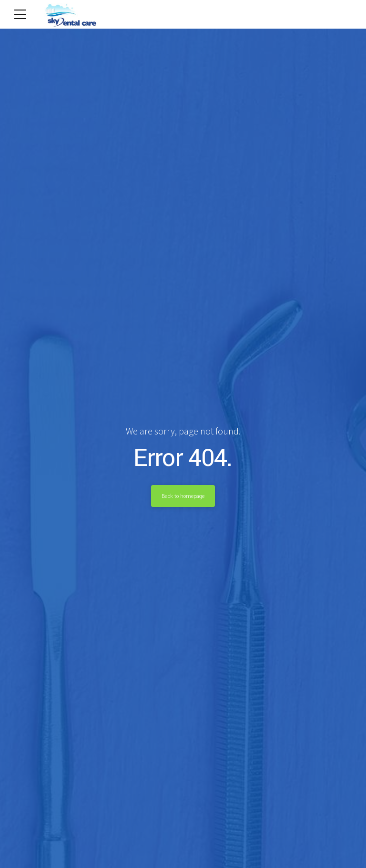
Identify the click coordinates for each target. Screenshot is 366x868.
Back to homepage (183, 496)
